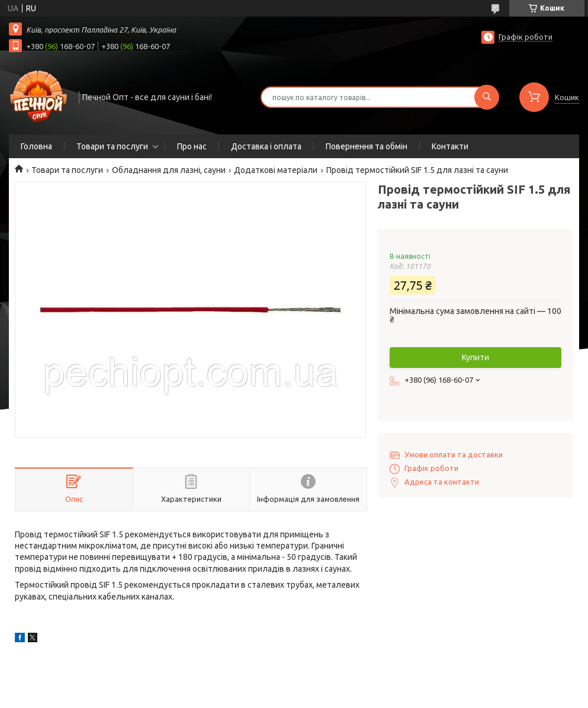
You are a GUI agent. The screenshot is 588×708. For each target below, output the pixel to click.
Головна (36, 146)
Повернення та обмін (367, 146)
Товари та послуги (112, 146)
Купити (475, 357)
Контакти (450, 146)
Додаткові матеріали (276, 170)
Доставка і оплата (266, 146)
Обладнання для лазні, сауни (169, 170)
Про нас (192, 146)
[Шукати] (487, 97)
